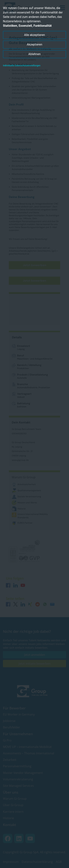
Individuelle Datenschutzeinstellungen (22, 66)
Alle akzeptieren (34, 35)
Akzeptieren (34, 44)
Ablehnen (34, 54)
